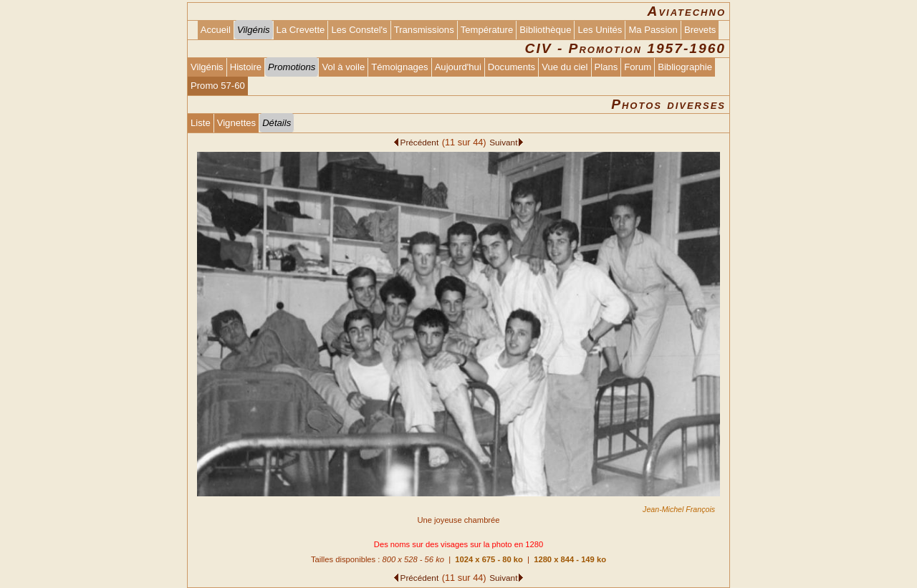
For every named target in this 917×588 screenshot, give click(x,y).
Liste (201, 123)
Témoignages (399, 67)
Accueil (216, 30)
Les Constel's (359, 30)
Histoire (246, 67)
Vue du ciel (565, 67)
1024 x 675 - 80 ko (489, 559)
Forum (638, 67)
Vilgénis (207, 67)
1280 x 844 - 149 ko (570, 559)
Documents (512, 67)
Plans (606, 67)
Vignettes (236, 123)
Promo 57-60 (218, 86)
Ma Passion (653, 30)
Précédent (420, 142)
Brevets (700, 30)
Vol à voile (343, 67)
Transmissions (424, 30)
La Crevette (301, 30)
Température (487, 30)
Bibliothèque (545, 30)
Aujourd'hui (458, 67)
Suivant (503, 142)
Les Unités (600, 30)
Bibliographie (685, 67)
